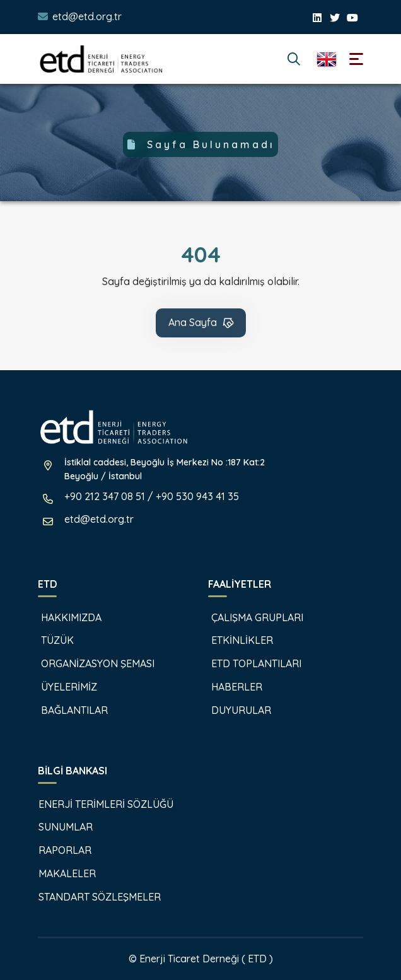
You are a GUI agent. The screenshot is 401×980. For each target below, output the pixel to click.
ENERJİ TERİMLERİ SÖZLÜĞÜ (99, 804)
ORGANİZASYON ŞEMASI (90, 663)
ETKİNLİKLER (234, 640)
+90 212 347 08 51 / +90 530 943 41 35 (152, 496)
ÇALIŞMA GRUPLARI (249, 617)
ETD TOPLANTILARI (248, 663)
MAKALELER (61, 873)
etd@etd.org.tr (87, 16)
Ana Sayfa (202, 324)
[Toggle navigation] (356, 59)
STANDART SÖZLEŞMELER (93, 897)
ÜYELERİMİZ (61, 687)
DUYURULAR (233, 710)
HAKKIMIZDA (63, 617)
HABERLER (229, 687)
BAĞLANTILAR (67, 710)
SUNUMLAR (59, 827)
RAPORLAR (58, 850)
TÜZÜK (49, 640)
